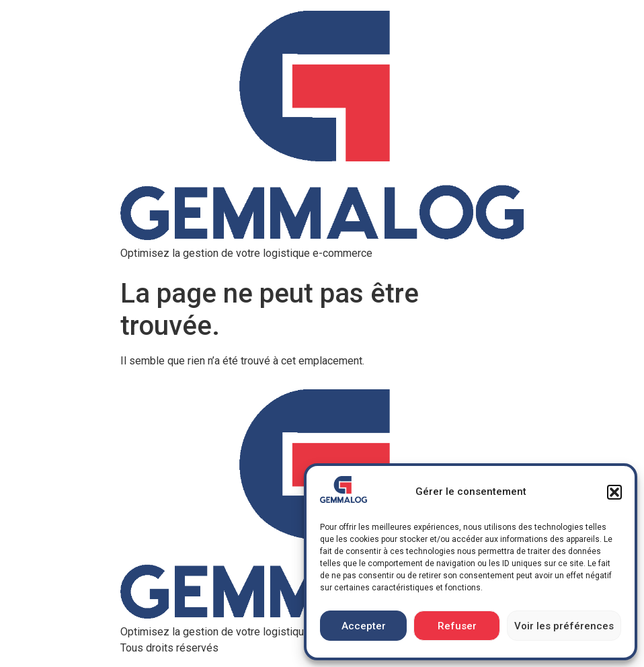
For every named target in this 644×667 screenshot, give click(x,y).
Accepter (364, 626)
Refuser (457, 626)
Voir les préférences (564, 626)
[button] (614, 492)
